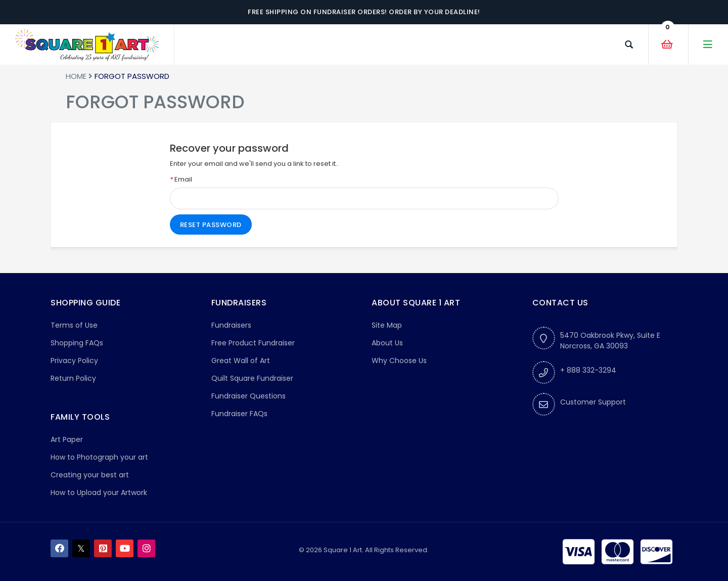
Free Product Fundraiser (253, 343)
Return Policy (73, 378)
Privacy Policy (74, 361)
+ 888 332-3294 (588, 370)
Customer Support (593, 402)
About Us (387, 343)
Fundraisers (231, 325)
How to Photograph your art (99, 457)
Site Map (387, 325)
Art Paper (67, 439)
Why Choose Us (399, 361)
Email (181, 179)
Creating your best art (90, 475)
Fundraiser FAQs (239, 414)
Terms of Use (74, 325)
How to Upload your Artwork (99, 493)
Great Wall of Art (241, 361)
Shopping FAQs (77, 343)
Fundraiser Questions (248, 396)
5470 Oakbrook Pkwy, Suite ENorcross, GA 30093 (610, 341)
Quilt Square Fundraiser (252, 378)
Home (76, 76)
